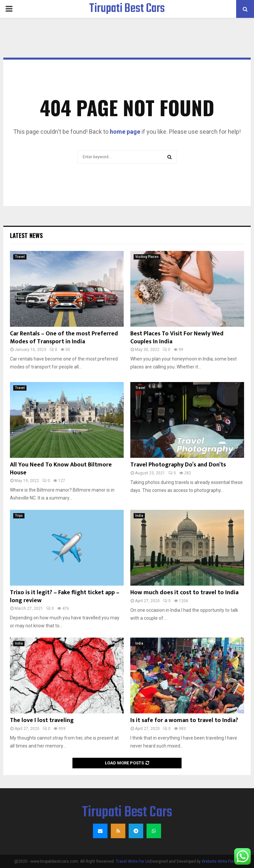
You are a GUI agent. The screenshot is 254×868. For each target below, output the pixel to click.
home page (125, 132)
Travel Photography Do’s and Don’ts (178, 465)
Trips (19, 516)
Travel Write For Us (133, 861)
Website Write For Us (221, 861)
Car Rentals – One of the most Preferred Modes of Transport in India (64, 338)
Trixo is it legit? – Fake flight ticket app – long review (65, 596)
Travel (20, 257)
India (139, 516)
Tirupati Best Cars (127, 9)
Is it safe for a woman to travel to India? (184, 720)
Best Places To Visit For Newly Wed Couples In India (177, 338)
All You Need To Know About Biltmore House (61, 469)
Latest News (26, 235)
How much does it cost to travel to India (184, 593)
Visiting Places (147, 257)
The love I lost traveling (42, 720)
